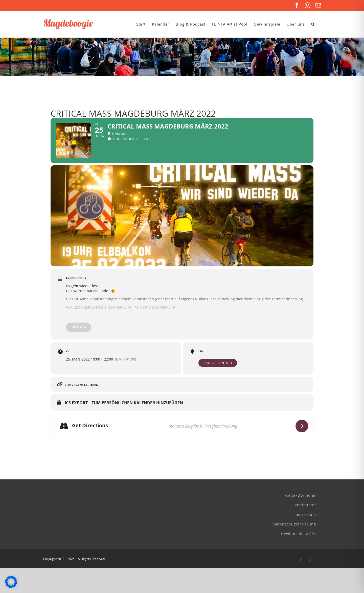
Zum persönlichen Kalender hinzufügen (137, 403)
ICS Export (76, 403)
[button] (313, 24)
